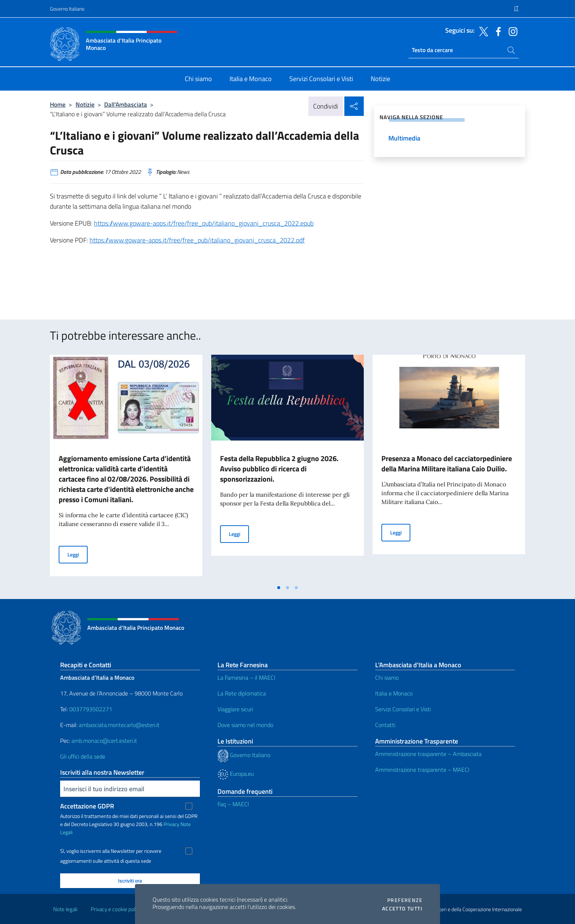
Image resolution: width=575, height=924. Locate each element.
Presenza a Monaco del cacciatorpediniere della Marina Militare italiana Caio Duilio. (447, 463)
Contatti (385, 725)
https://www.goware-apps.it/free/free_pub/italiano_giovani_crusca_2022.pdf (197, 240)
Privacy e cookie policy (116, 909)
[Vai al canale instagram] (511, 31)
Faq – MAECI (233, 804)
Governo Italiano (67, 9)
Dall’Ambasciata (126, 104)
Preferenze (405, 900)
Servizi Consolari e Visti (403, 709)
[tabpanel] (126, 468)
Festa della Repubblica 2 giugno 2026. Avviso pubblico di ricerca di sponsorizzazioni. (279, 469)
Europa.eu (236, 774)
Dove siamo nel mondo (245, 725)
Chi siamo (387, 678)
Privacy (171, 824)
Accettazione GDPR (87, 806)
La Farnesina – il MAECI (246, 678)
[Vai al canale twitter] (482, 31)
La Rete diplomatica (242, 693)
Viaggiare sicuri (235, 709)
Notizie (85, 104)
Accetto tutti (402, 909)
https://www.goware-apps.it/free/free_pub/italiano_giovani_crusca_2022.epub (204, 223)
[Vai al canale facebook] (497, 31)
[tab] (279, 588)
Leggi (78, 554)
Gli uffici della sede (83, 756)
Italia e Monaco (394, 693)
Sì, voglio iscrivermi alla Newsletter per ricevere (111, 851)
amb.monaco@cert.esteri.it (104, 741)
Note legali (65, 909)
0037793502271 (91, 709)
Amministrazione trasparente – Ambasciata (428, 754)
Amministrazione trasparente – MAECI (422, 770)
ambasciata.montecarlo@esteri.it (119, 725)
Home (58, 104)
